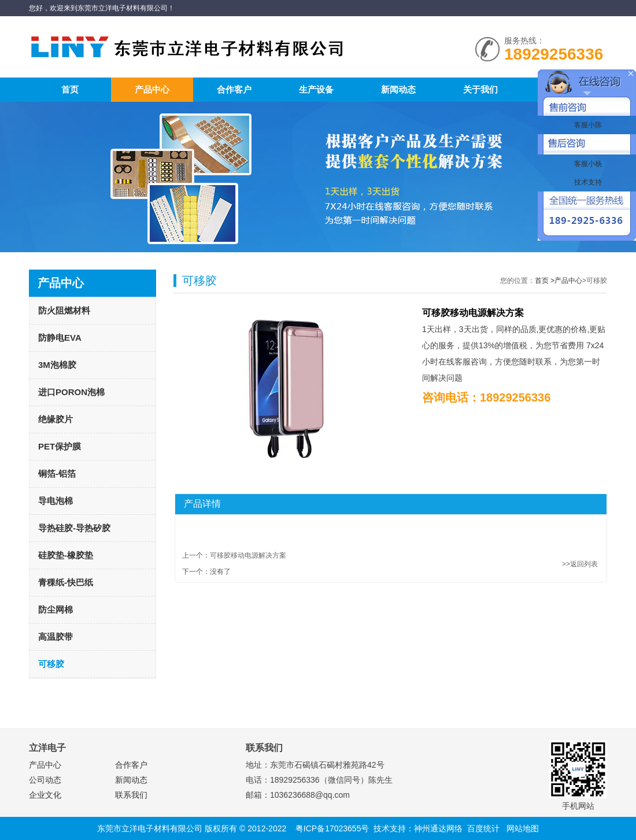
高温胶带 (56, 637)
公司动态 (45, 780)
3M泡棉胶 (57, 365)
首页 (70, 89)
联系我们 (131, 795)
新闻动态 (398, 89)
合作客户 (234, 89)
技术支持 (587, 182)
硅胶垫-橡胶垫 (66, 555)
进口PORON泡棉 (71, 392)
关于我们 (480, 89)
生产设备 (316, 89)
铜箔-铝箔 (57, 474)
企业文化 (45, 795)
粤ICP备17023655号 (332, 828)
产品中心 (152, 89)
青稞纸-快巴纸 (66, 582)
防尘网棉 (56, 609)
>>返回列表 (580, 564)
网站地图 (523, 828)
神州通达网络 (438, 828)
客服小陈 (587, 125)
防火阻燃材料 (64, 310)
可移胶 (51, 664)
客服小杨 (587, 164)
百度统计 (483, 828)
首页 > (545, 281)
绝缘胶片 (56, 419)
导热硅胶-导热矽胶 (74, 528)
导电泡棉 (56, 501)
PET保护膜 (60, 446)
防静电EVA (60, 338)
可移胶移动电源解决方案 (248, 555)
